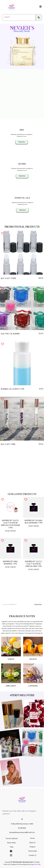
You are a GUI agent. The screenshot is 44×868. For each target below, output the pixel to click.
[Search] (39, 18)
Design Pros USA (35, 864)
